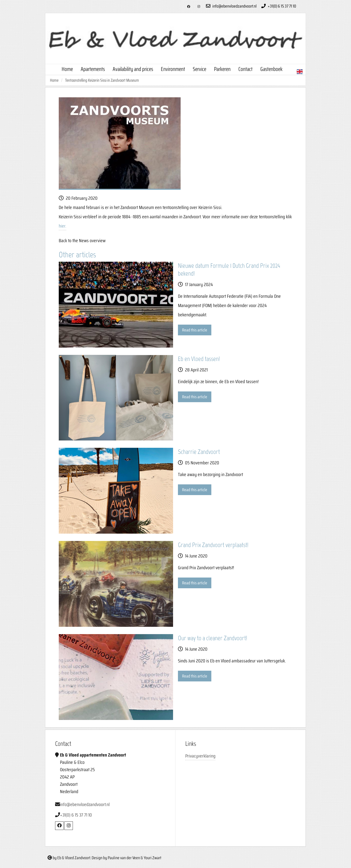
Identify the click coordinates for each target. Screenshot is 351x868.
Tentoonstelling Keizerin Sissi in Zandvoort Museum (102, 80)
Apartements (93, 69)
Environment (173, 69)
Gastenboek (271, 69)
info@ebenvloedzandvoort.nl (231, 6)
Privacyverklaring (200, 756)
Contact (245, 69)
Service (200, 69)
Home (67, 69)
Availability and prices (133, 69)
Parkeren (222, 69)
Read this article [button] (195, 330)
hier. (63, 226)
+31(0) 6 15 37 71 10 (278, 6)
